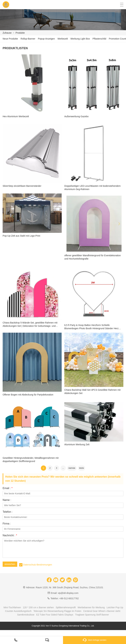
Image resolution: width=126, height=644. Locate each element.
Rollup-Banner (28, 39)
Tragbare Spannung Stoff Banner (92, 615)
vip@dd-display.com (68, 593)
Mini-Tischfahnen (12, 607)
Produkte (20, 33)
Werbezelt (63, 39)
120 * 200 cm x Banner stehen (38, 607)
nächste (72, 468)
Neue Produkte (10, 39)
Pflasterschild (99, 39)
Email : (8, 488)
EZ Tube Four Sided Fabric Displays (55, 615)
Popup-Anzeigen (46, 39)
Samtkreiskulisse (26, 615)
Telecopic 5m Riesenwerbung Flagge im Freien (57, 611)
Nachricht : (10, 535)
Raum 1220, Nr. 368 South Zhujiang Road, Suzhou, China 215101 (69, 587)
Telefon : (8, 512)
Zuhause (7, 33)
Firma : (7, 524)
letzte (82, 468)
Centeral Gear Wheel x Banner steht (102, 611)
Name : (7, 500)
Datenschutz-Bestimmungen (38, 565)
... (63, 468)
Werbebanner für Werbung (91, 607)
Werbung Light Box (80, 39)
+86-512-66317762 (69, 598)
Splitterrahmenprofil (66, 607)
